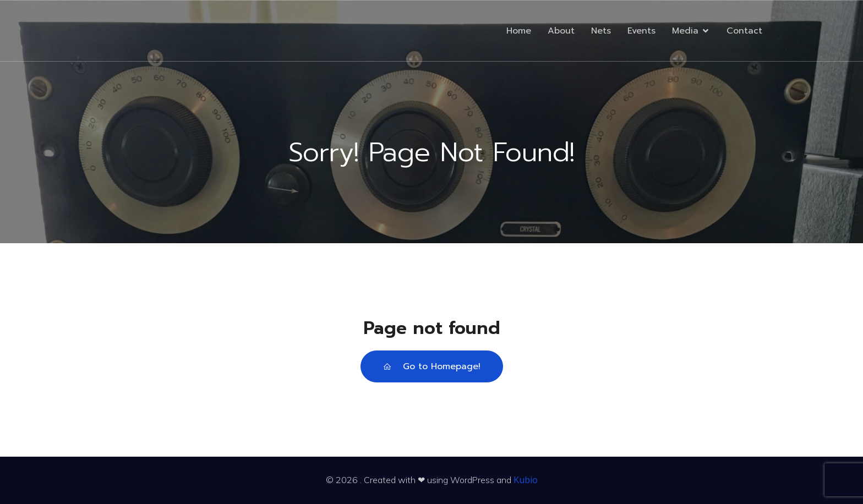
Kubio (526, 480)
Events (641, 31)
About (561, 31)
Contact (744, 31)
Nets (601, 31)
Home (519, 31)
